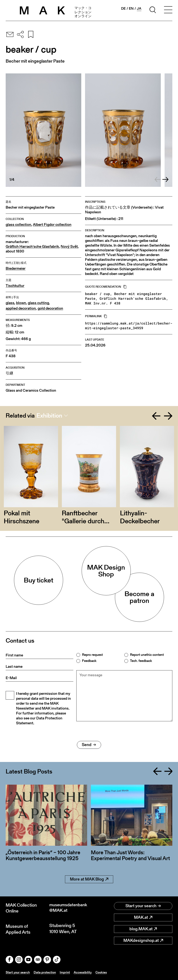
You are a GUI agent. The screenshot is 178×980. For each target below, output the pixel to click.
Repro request (92, 655)
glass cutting (38, 303)
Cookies (104, 972)
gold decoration (50, 308)
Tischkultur (15, 286)
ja (139, 9)
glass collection (18, 225)
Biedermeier (16, 268)
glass (10, 303)
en (131, 9)
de (123, 9)
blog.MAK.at (143, 929)
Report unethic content (147, 655)
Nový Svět (69, 247)
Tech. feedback (141, 661)
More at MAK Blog (89, 879)
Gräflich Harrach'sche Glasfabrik (32, 247)
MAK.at (143, 917)
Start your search (143, 906)
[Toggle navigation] (168, 10)
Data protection (46, 972)
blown (21, 303)
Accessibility (85, 972)
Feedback (89, 661)
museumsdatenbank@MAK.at (69, 908)
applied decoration (21, 308)
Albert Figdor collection (52, 225)
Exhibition (49, 415)
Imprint (67, 972)
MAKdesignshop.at (143, 940)
